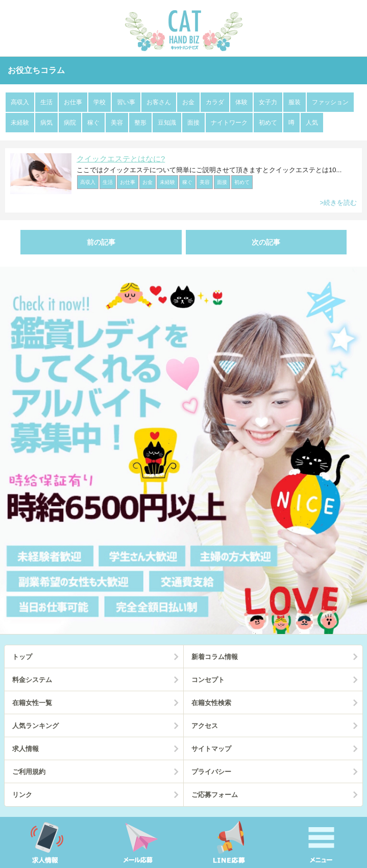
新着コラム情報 (215, 657)
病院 (70, 123)
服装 (295, 102)
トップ (22, 657)
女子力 (268, 102)
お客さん (159, 102)
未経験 (20, 123)
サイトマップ (211, 749)
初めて (268, 123)
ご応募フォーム (215, 795)
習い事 (126, 102)
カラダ (215, 102)
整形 (140, 123)
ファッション (330, 102)
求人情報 (26, 749)
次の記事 (266, 242)
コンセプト (208, 680)
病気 (46, 123)
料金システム (32, 680)
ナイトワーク (229, 123)
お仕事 (73, 102)
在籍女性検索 (211, 703)
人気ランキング (35, 726)
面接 (193, 123)
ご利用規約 (29, 772)
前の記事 (101, 242)
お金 (188, 102)
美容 (117, 123)
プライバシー (211, 772)
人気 (312, 123)
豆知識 (167, 123)
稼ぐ (93, 123)
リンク (22, 795)
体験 (241, 102)
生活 (46, 102)
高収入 (20, 102)
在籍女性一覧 (32, 703)
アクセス (205, 726)
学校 (100, 102)
